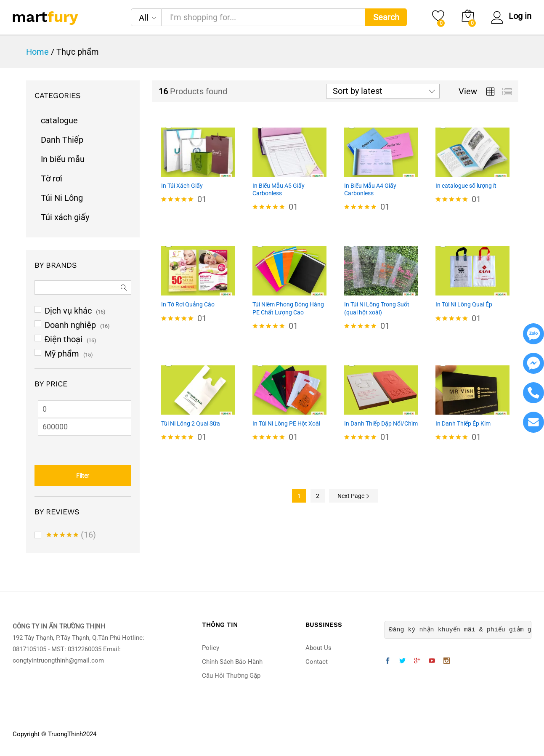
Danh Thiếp (62, 140)
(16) (71, 536)
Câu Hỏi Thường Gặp (231, 676)
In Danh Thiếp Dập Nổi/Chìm (381, 423)
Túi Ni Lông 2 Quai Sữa (191, 423)
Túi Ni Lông (62, 198)
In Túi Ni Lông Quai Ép (464, 304)
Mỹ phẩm (62, 354)
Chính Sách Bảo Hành (232, 662)
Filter (83, 476)
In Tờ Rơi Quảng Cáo (188, 304)
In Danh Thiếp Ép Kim (463, 423)
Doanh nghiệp (70, 325)
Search (386, 17)
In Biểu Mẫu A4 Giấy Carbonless (370, 189)
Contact (317, 662)
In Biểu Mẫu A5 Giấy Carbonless (279, 189)
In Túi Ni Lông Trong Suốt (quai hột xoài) (377, 308)
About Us (318, 648)
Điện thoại (64, 339)
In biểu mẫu (63, 159)
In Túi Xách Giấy (182, 186)
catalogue (59, 120)
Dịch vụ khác (68, 311)
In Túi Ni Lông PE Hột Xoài (286, 423)
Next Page (354, 496)
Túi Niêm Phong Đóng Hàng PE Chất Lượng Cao (288, 308)
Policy (211, 648)
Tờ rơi (52, 178)
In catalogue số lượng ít (466, 186)
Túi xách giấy (65, 217)
